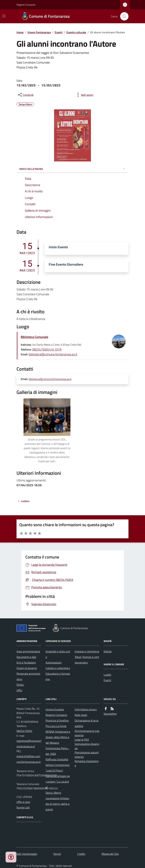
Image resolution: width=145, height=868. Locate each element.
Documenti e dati (26, 657)
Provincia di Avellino (57, 720)
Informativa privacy (86, 709)
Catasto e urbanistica (58, 668)
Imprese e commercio (87, 651)
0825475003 (24, 731)
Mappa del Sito (110, 854)
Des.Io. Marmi (53, 793)
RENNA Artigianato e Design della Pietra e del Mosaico (58, 737)
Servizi (57, 854)
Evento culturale (76, 32)
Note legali (81, 715)
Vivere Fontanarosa (39, 32)
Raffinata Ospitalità (57, 759)
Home (20, 32)
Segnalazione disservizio (87, 746)
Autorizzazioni (54, 662)
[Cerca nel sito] (123, 16)
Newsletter (110, 714)
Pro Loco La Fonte (56, 726)
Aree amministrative (28, 651)
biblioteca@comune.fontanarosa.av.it (53, 354)
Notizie (108, 651)
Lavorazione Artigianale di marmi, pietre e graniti (58, 804)
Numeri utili (23, 807)
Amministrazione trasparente (87, 733)
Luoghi (107, 675)
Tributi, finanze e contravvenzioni (87, 660)
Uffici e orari (23, 802)
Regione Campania (26, 5)
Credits (81, 854)
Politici (20, 685)
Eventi (59, 32)
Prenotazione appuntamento (87, 755)
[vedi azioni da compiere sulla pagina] (84, 95)
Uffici (19, 690)
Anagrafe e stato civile (58, 654)
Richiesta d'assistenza (87, 763)
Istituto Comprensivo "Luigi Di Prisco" (58, 768)
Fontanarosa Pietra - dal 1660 (58, 751)
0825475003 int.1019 (47, 349)
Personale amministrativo (28, 676)
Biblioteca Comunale (34, 337)
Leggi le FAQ (82, 740)
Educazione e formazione (58, 676)
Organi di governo (27, 668)
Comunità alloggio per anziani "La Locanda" (58, 782)
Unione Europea (55, 709)
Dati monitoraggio (27, 854)
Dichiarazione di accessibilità (86, 723)
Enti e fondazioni (26, 662)
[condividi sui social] (25, 95)
